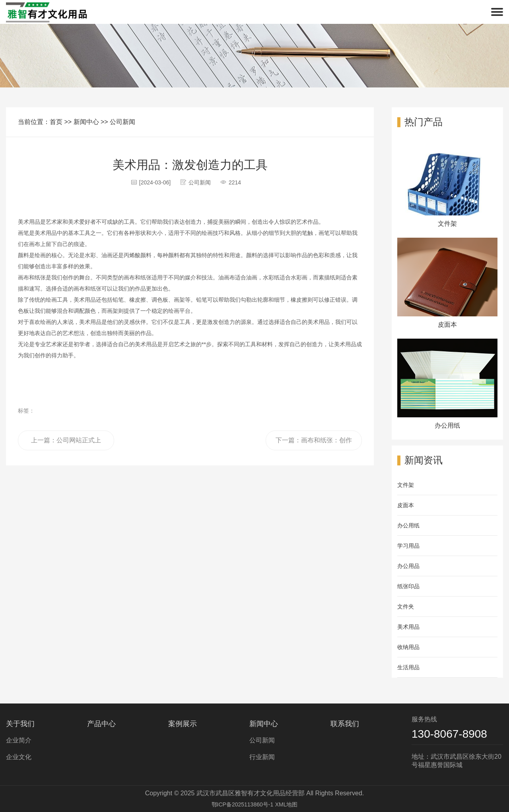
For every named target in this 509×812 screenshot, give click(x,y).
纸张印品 (408, 586)
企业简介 (19, 740)
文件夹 (406, 607)
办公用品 (408, 566)
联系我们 (345, 724)
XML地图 (287, 804)
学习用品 (408, 546)
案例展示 (183, 724)
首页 (56, 122)
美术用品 (408, 627)
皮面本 (406, 505)
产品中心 (101, 724)
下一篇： (314, 444)
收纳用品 (408, 647)
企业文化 (19, 757)
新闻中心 (86, 122)
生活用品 (408, 667)
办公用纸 (408, 525)
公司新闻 (122, 122)
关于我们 (20, 724)
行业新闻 (262, 757)
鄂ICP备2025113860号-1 (243, 804)
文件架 (406, 485)
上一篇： (66, 444)
